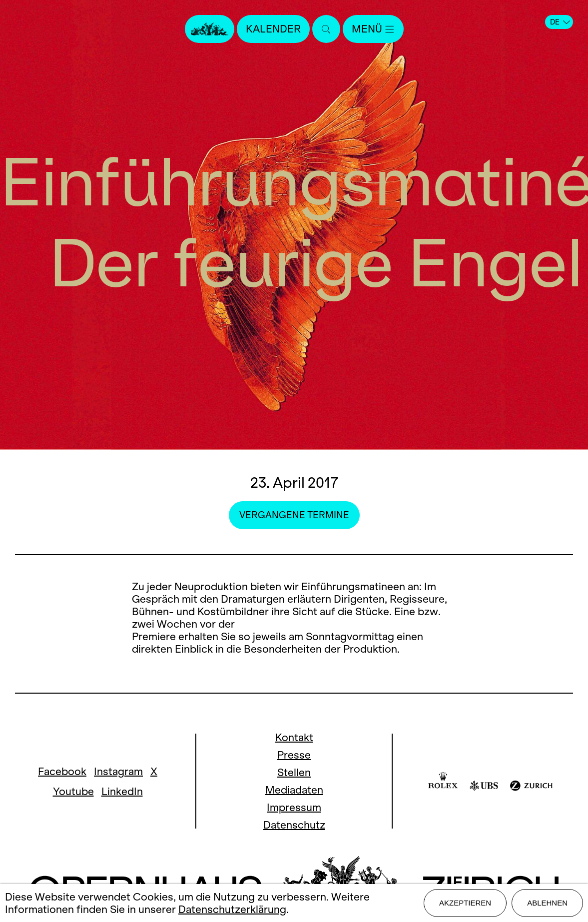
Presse (294, 755)
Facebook (62, 771)
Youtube (73, 791)
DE (560, 22)
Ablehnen (547, 903)
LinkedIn (122, 791)
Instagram (118, 771)
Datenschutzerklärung (232, 909)
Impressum (294, 807)
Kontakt (294, 737)
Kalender (273, 29)
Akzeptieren (465, 903)
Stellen (294, 772)
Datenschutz (294, 825)
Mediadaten (294, 790)
